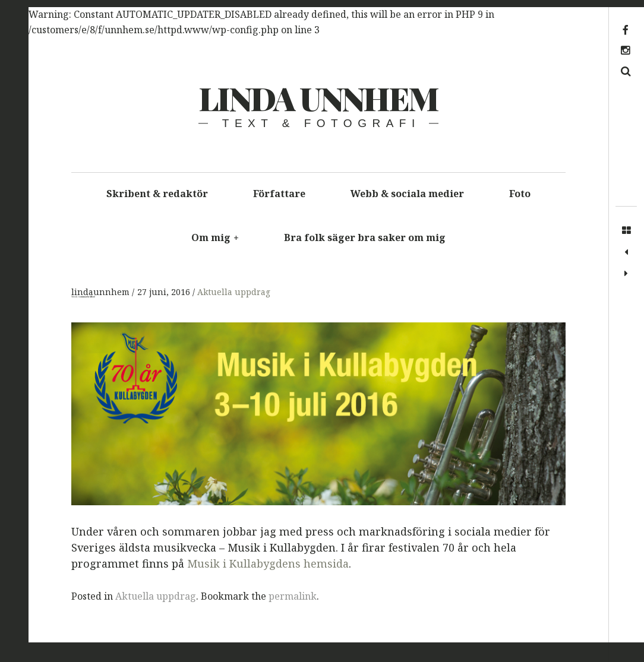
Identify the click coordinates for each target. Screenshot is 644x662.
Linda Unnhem (318, 98)
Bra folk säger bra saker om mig (365, 237)
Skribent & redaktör (157, 194)
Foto (520, 194)
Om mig (215, 237)
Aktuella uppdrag (234, 292)
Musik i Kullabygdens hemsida (268, 564)
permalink (293, 596)
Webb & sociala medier (407, 194)
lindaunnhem (102, 292)
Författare (279, 194)
